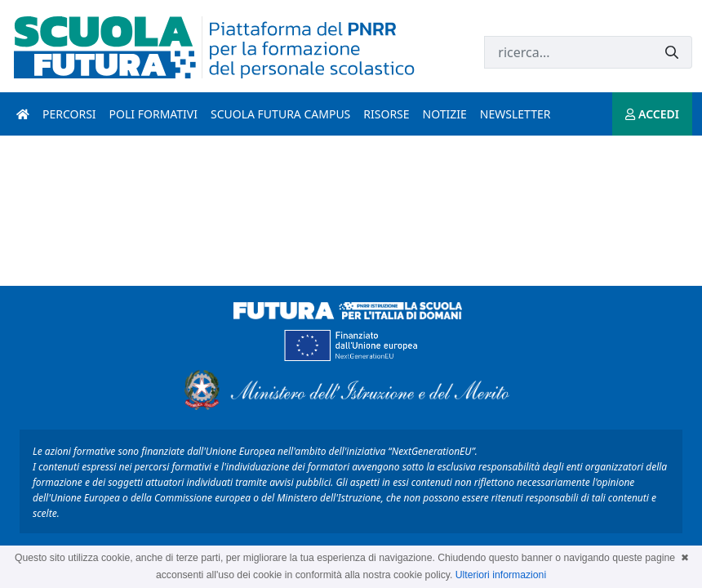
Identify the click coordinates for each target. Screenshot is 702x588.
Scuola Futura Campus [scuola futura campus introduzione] (280, 114)
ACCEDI (652, 114)
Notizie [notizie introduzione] (445, 114)
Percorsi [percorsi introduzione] (69, 114)
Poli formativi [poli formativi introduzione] (153, 114)
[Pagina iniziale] (23, 114)
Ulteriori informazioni (501, 575)
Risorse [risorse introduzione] (386, 114)
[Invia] (672, 53)
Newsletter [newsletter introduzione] (515, 114)
